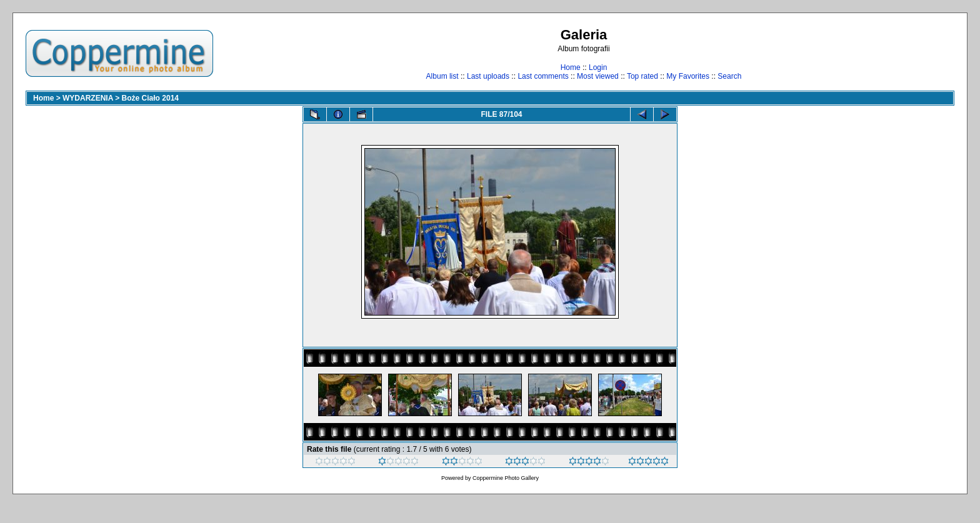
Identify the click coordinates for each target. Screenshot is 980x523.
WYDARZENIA (88, 98)
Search (729, 76)
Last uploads (488, 76)
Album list (442, 76)
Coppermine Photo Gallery (506, 478)
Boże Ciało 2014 (150, 98)
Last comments (543, 76)
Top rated (642, 76)
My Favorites (688, 76)
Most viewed (598, 76)
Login (598, 67)
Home (571, 67)
